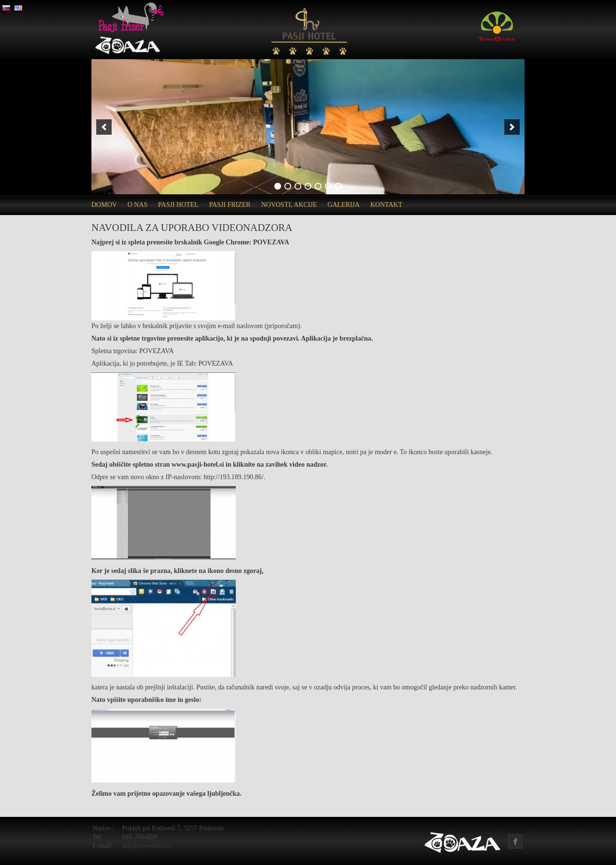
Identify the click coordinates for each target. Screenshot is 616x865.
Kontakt (386, 205)
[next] (512, 127)
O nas (138, 205)
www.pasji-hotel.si (198, 464)
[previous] (104, 127)
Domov (104, 205)
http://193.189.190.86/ (234, 477)
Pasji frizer (230, 205)
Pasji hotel (179, 205)
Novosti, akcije (289, 205)
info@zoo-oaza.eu (147, 846)
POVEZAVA (271, 242)
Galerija (344, 205)
